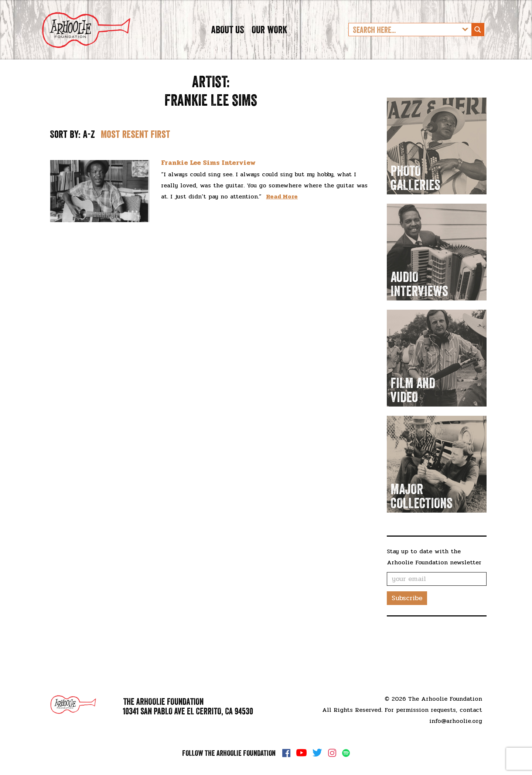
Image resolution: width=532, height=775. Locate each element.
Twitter (317, 753)
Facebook (286, 753)
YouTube (301, 753)
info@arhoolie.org (456, 721)
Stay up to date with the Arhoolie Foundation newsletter (434, 582)
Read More (282, 222)
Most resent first (136, 160)
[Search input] (404, 43)
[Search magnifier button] (478, 43)
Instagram (332, 753)
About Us (228, 42)
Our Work (269, 42)
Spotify (346, 753)
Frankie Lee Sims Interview (208, 188)
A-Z (89, 160)
